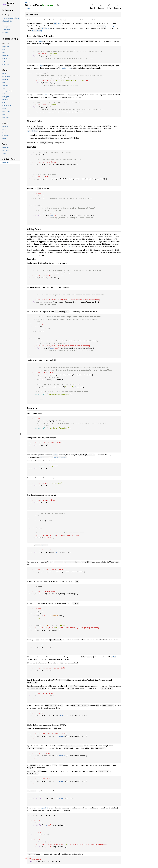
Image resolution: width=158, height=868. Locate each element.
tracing (11, 3)
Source (27, 8)
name (40, 41)
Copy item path (58, 5)
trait (45, 28)
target (41, 66)
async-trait (44, 808)
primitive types (110, 26)
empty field (68, 246)
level (60, 23)
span (70, 20)
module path (66, 68)
